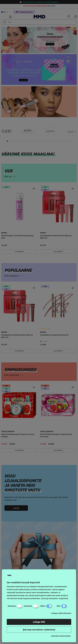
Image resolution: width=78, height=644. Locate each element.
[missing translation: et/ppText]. (55, 598)
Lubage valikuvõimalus (61, 613)
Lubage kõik (39, 622)
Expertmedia (65, 636)
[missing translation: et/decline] (39, 630)
